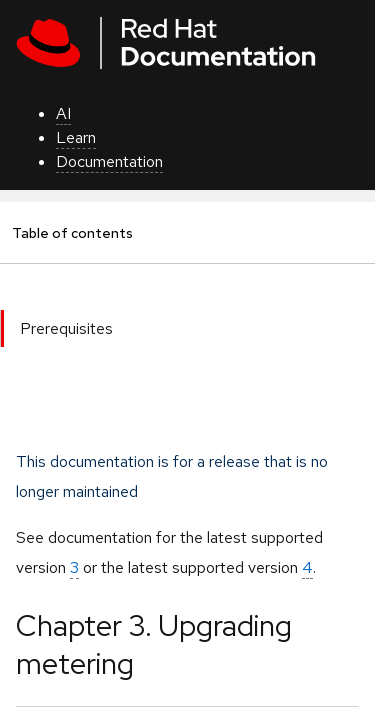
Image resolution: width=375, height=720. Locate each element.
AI (63, 113)
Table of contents (72, 232)
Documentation (109, 161)
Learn (76, 137)
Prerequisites (66, 328)
